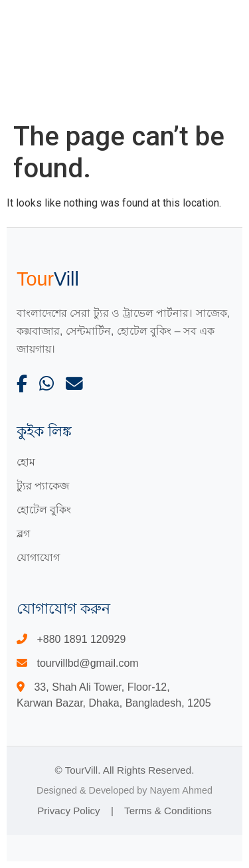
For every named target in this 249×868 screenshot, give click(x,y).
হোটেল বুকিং (44, 510)
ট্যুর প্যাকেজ (43, 486)
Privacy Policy (69, 811)
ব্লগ (23, 534)
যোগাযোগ (38, 558)
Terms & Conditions (168, 811)
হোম (26, 462)
